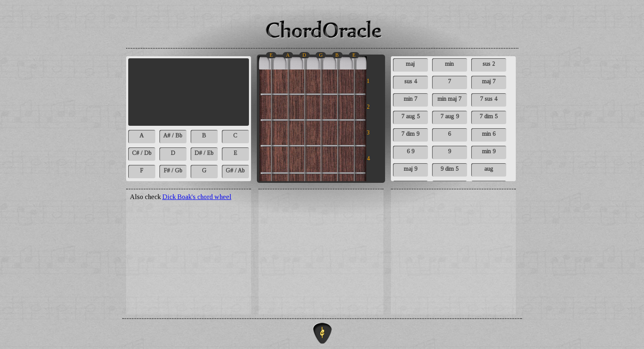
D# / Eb (204, 153)
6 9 (410, 151)
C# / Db (142, 153)
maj (410, 64)
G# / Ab (235, 171)
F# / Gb (173, 171)
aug (489, 169)
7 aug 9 (450, 116)
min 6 (489, 134)
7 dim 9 (410, 134)
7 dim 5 (489, 116)
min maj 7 (449, 99)
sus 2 (489, 64)
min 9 (489, 151)
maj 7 (489, 81)
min (449, 64)
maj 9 (410, 169)
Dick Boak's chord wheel (197, 197)
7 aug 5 (410, 116)
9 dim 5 (449, 169)
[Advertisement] (453, 247)
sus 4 (410, 81)
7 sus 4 (489, 99)
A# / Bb (173, 136)
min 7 (410, 99)
